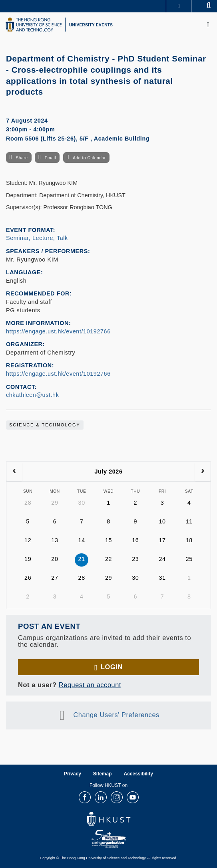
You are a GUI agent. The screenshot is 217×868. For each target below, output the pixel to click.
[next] (203, 472)
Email (50, 158)
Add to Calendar (89, 158)
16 (135, 540)
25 (189, 559)
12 (28, 540)
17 (162, 540)
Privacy (73, 774)
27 (55, 578)
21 (82, 559)
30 (82, 503)
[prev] (14, 472)
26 (28, 578)
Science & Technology (45, 425)
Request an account (90, 685)
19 (28, 559)
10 (162, 521)
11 (189, 521)
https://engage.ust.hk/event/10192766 (58, 331)
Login (112, 667)
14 (82, 540)
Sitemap (103, 774)
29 (55, 503)
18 (189, 540)
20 (55, 559)
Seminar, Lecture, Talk (37, 238)
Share (22, 158)
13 (55, 540)
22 (108, 559)
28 (28, 503)
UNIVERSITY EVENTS (91, 25)
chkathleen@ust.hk (32, 395)
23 (135, 559)
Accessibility (138, 774)
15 (108, 540)
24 (162, 559)
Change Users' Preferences (116, 715)
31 (162, 578)
